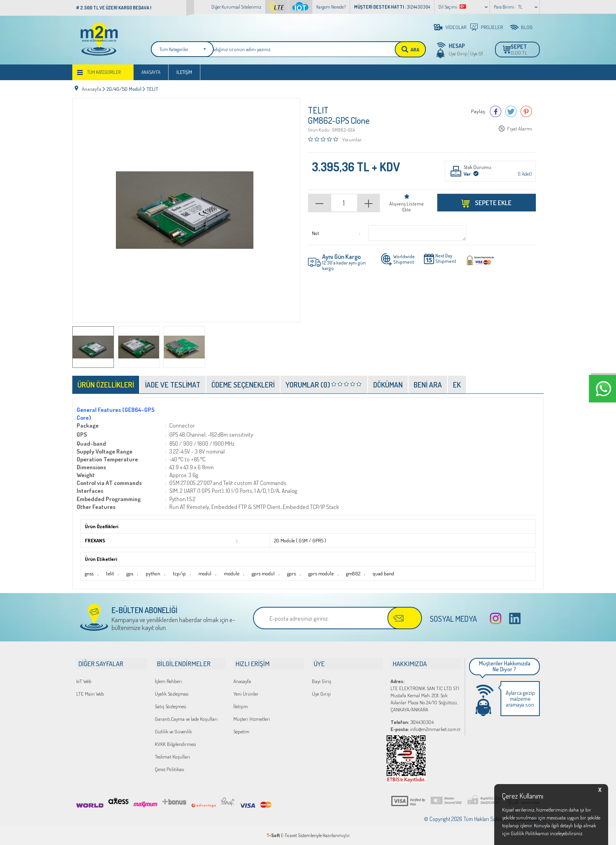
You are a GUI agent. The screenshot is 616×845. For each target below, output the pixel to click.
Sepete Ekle (493, 203)
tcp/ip (177, 574)
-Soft (274, 835)
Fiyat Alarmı (520, 130)
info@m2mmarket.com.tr (426, 729)
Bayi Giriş (322, 681)
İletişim (184, 75)
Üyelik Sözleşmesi (172, 693)
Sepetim (241, 731)
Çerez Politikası (170, 769)
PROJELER (492, 27)
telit (109, 574)
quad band (379, 574)
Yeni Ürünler (246, 693)
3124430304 (412, 722)
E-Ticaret (289, 835)
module (229, 574)
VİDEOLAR (456, 27)
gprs (289, 574)
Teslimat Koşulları (172, 756)
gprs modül (261, 574)
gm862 (349, 574)
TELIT (318, 111)
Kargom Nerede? (331, 7)
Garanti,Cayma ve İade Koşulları (186, 718)
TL (520, 7)
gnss (89, 574)
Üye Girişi (458, 53)
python (151, 574)
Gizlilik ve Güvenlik (173, 731)
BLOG (527, 27)
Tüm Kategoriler (104, 75)
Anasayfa (151, 75)
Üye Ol (477, 53)
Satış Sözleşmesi (170, 706)
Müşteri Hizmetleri (252, 718)
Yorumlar (352, 140)
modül (203, 574)
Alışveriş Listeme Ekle (407, 208)
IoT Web (84, 681)
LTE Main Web (90, 693)
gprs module (317, 574)
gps (128, 574)
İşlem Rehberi (168, 681)
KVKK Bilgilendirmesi (175, 744)
